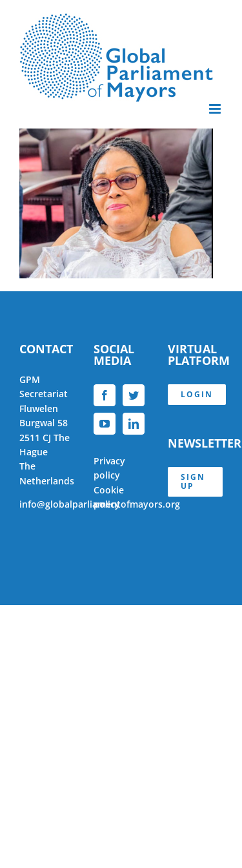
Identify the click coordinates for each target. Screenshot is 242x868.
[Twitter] (134, 395)
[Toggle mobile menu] (216, 109)
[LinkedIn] (134, 424)
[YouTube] (105, 424)
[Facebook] (105, 395)
